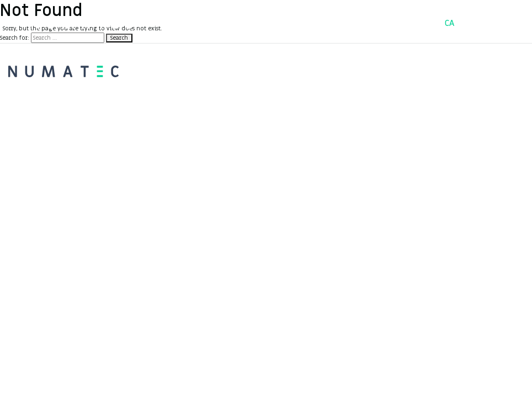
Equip (317, 23)
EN (500, 23)
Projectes (216, 23)
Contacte (366, 23)
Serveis (271, 23)
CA (450, 23)
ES (474, 23)
